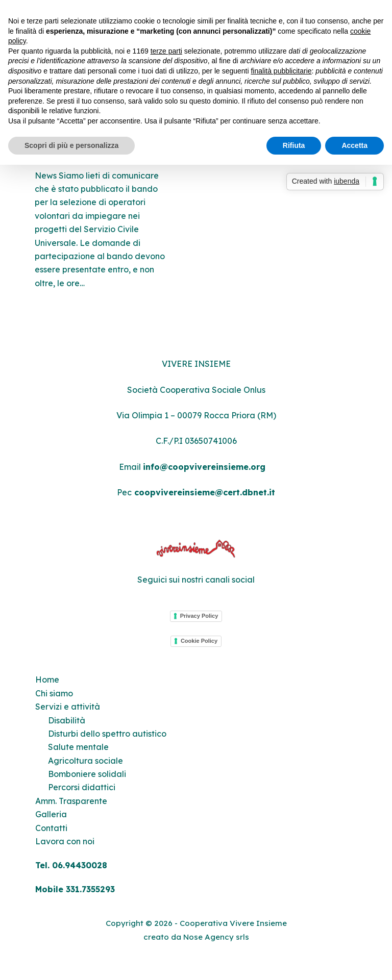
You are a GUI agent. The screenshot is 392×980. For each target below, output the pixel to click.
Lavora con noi (65, 841)
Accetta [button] (354, 145)
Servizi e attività (68, 707)
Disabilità (67, 720)
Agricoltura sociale (85, 761)
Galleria (51, 814)
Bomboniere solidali (87, 774)
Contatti (51, 828)
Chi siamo (54, 693)
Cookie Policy (199, 641)
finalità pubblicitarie (281, 71)
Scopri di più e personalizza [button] (71, 145)
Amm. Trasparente (71, 801)
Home (47, 680)
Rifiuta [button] (294, 145)
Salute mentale (78, 747)
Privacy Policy (199, 616)
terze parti (166, 51)
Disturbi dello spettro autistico (107, 734)
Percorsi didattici (82, 787)
